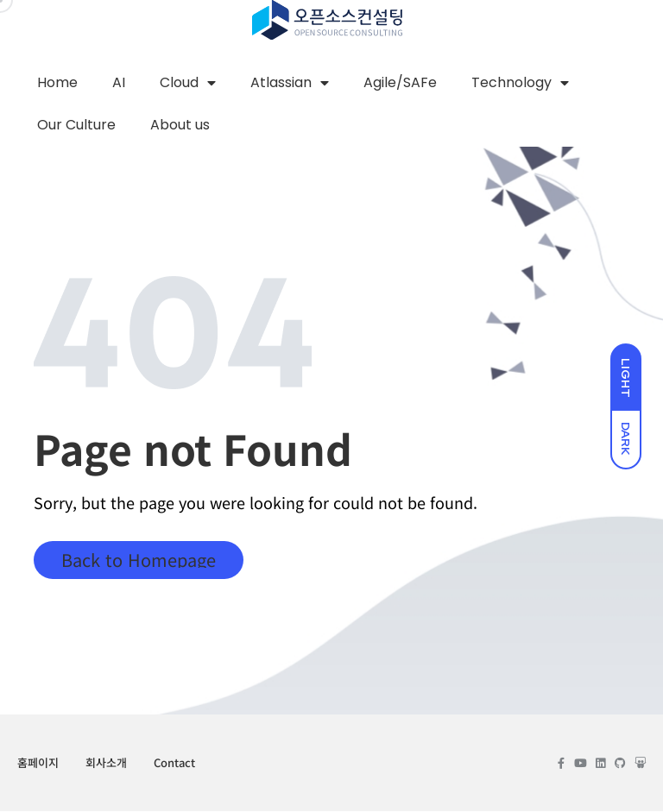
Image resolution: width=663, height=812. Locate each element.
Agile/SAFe (400, 82)
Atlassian (290, 83)
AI (119, 82)
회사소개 (106, 763)
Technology (520, 83)
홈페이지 (38, 763)
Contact (174, 763)
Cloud (188, 83)
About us (180, 126)
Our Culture (76, 126)
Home (57, 82)
